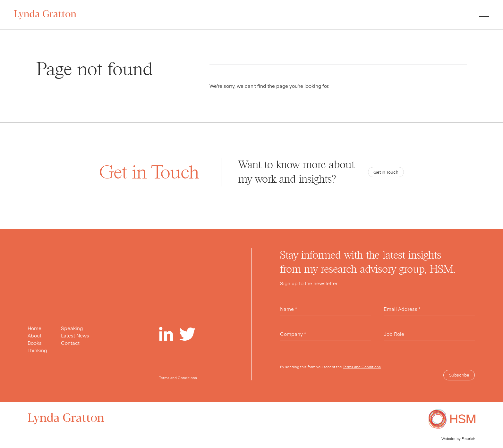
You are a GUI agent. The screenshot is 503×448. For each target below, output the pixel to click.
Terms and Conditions (362, 367)
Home (34, 328)
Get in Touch (386, 172)
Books (35, 343)
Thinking (37, 350)
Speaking (72, 328)
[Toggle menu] (484, 15)
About (34, 336)
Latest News (75, 336)
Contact (70, 343)
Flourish (469, 438)
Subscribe (459, 375)
